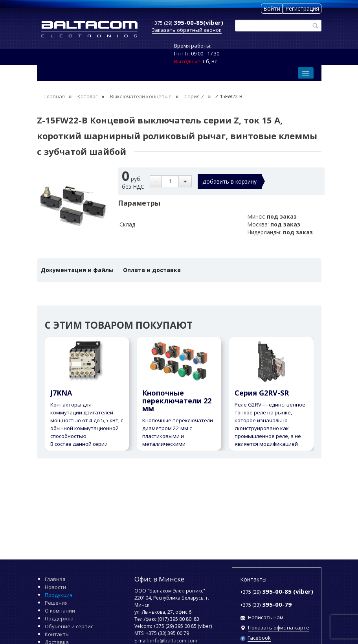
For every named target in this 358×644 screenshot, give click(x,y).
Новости (55, 587)
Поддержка (59, 618)
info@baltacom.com (174, 640)
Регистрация (302, 8)
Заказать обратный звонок (187, 30)
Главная (55, 579)
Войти (272, 8)
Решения (56, 603)
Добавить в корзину (229, 181)
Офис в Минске (159, 579)
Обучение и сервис (69, 626)
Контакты (57, 634)
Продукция (59, 595)
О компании (60, 611)
